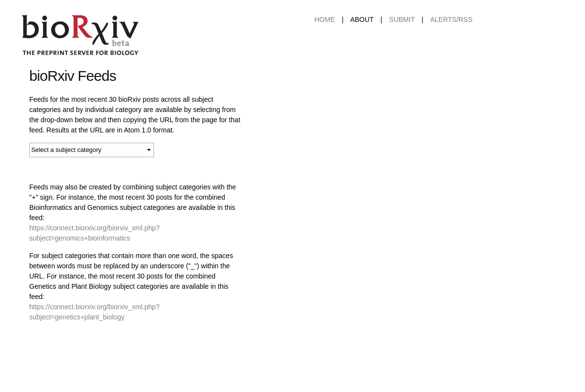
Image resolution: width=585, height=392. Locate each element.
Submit (402, 19)
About (362, 19)
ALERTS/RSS (451, 19)
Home (325, 19)
